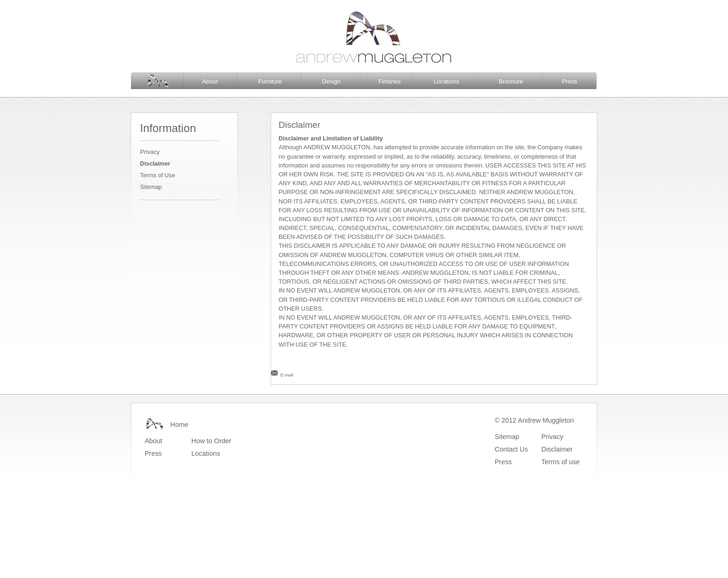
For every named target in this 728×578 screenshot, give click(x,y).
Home (179, 425)
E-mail (287, 375)
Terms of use (560, 462)
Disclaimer (155, 164)
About (210, 81)
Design (331, 81)
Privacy (150, 152)
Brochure (511, 81)
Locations (446, 81)
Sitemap (151, 187)
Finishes (390, 81)
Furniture (270, 81)
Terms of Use (157, 175)
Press (570, 81)
